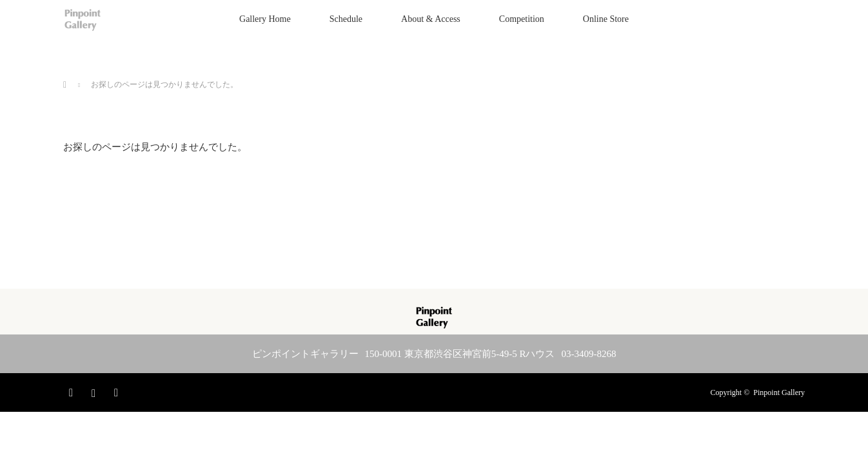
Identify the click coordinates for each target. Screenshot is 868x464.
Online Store (606, 19)
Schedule (346, 19)
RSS (118, 391)
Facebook (73, 391)
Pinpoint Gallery (779, 392)
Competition (522, 19)
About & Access (431, 19)
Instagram (95, 391)
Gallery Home (265, 19)
